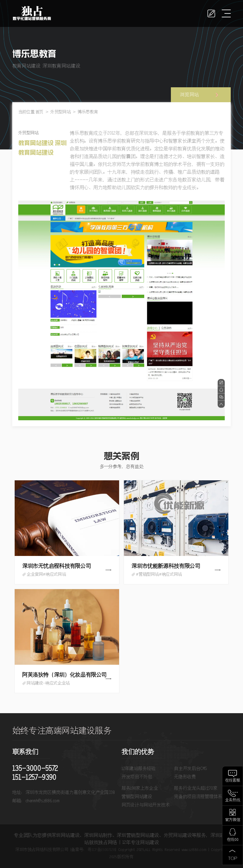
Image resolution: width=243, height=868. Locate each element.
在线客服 (233, 781)
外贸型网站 (60, 112)
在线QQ (233, 840)
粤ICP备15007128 (101, 850)
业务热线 (233, 800)
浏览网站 (189, 95)
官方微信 (233, 820)
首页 (39, 112)
